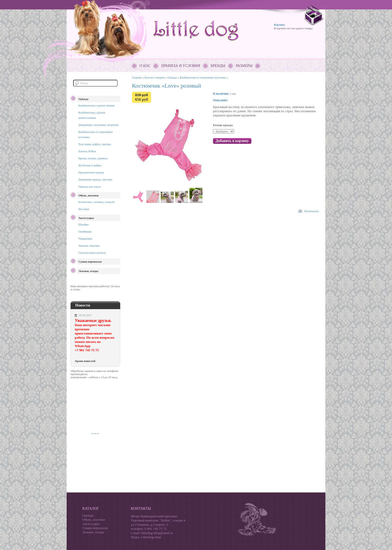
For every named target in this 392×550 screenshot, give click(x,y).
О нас (145, 66)
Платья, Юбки (87, 151)
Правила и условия (181, 66)
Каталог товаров (154, 77)
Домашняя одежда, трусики (95, 179)
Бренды (218, 66)
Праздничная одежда (91, 172)
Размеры (244, 66)
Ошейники (85, 231)
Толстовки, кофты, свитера (95, 144)
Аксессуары (86, 218)
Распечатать (312, 211)
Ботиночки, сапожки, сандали (97, 202)
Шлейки (83, 224)
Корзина (279, 25)
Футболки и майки (90, 165)
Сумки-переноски (90, 262)
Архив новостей (85, 361)
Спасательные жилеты (92, 253)
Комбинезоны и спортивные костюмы (203, 77)
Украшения (85, 239)
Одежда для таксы (90, 186)
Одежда (83, 99)
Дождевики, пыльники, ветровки (98, 125)
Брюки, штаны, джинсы (93, 158)
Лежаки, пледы (88, 271)
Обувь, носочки (88, 195)
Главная (137, 77)
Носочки (84, 209)
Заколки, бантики (89, 246)
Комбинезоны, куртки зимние (97, 105)
